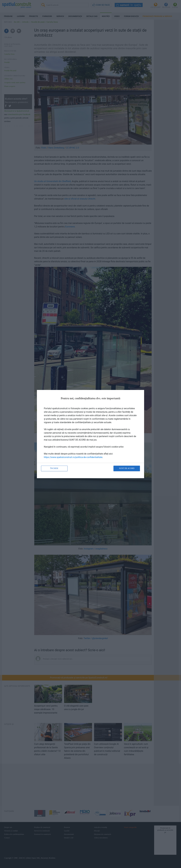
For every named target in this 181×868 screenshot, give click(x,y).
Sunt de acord (127, 468)
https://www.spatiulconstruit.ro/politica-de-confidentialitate (73, 457)
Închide (54, 468)
